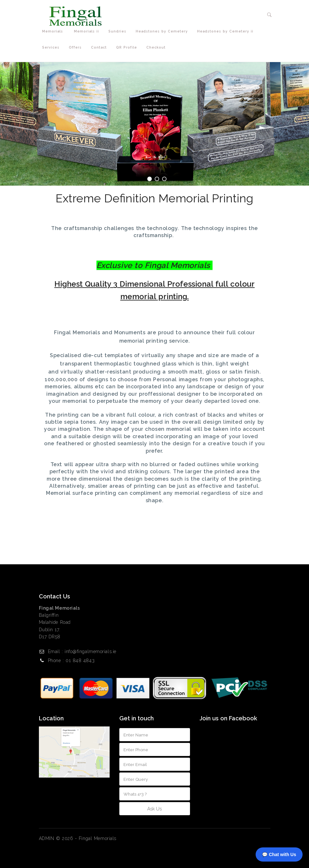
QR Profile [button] (128, 47)
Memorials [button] (55, 31)
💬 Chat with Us (279, 854)
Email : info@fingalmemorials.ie (82, 651)
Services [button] (52, 47)
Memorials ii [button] (88, 31)
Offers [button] (77, 47)
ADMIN (47, 838)
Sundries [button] (119, 31)
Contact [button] (100, 47)
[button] (270, 15)
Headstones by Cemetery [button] (163, 31)
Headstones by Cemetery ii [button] (227, 31)
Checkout (156, 47)
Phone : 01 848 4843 (71, 660)
